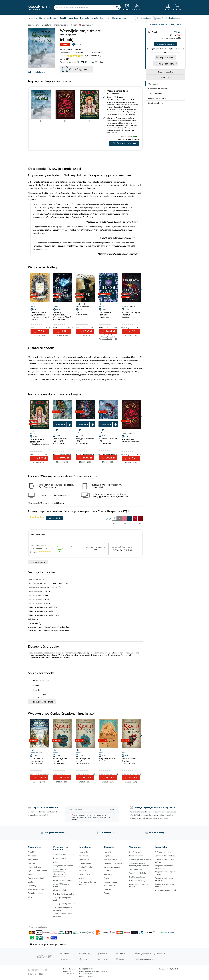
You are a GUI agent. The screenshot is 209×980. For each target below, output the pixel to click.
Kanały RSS (3, 951)
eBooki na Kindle (60, 890)
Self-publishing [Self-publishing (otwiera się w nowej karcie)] (157, 833)
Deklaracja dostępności (113, 863)
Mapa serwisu (110, 886)
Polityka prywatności (113, 859)
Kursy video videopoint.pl (165, 890)
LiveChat (108, 889)
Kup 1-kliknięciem (166, 64)
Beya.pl (84, 959)
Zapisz (113, 809)
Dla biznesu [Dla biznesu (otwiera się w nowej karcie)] (106, 833)
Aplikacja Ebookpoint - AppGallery (63, 909)
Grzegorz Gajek (124, 128)
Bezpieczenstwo (60, 858)
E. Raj (127, 112)
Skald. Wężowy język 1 (83, 760)
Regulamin (108, 856)
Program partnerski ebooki (140, 859)
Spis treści (156, 103)
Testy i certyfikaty (36, 893)
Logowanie (83, 852)
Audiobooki (52, 18)
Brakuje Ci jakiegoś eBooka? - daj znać (154, 808)
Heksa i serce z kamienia (106, 314)
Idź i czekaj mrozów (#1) (108, 440)
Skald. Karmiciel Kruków (129, 760)
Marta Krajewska (74, 49)
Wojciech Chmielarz (123, 100)
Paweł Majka (120, 130)
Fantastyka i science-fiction (49, 627)
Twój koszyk (84, 859)
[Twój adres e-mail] (86, 809)
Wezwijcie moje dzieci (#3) (60, 440)
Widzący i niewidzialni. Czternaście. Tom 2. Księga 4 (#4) (63, 316)
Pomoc (61, 503)
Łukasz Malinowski (60, 763)
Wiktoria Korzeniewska (128, 121)
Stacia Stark (126, 317)
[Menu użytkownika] (168, 7)
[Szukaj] (117, 7)
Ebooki (42, 18)
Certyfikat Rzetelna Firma (165, 856)
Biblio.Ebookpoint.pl (145, 959)
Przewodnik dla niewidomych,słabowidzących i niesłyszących (60, 873)
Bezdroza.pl (161, 954)
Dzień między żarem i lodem (37, 760)
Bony (159, 18)
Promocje (85, 18)
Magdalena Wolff (113, 125)
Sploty (121, 959)
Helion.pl (66, 954)
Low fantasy (67, 627)
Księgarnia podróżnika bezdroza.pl (164, 879)
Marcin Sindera (112, 128)
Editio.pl (122, 954)
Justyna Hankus (131, 130)
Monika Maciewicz (126, 123)
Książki (63, 18)
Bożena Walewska (105, 761)
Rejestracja (83, 856)
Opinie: (95, 56)
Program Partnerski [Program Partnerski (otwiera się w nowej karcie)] (55, 833)
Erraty (106, 878)
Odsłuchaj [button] (59, 424)
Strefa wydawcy (136, 856)
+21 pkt (78, 44)
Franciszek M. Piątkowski (116, 112)
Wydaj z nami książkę (138, 873)
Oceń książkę (84, 874)
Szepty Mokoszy (115, 97)
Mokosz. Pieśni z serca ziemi (120, 118)
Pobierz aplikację (144, 18)
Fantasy (66, 630)
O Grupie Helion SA (163, 852)
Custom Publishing (137, 881)
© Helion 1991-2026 (35, 974)
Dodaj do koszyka (165, 44)
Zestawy (32, 882)
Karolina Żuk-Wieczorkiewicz (126, 114)
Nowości (95, 18)
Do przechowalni (165, 77)
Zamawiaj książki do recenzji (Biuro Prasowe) (139, 864)
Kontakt (107, 852)
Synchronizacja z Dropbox (64, 894)
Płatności (108, 874)
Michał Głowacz (82, 315)
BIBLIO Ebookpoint (137, 877)
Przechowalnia (85, 863)
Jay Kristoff (35, 319)
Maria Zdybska (104, 317)
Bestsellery (105, 18)
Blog (30, 897)
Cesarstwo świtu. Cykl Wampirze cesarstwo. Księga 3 (40, 315)
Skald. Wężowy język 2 (60, 760)
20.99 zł (110, 331)
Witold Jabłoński (112, 133)
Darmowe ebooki (120, 18)
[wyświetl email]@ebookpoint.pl (96, 971)
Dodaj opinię (54, 518)
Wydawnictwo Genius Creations (87, 52)
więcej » (75, 819)
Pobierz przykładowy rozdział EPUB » (43, 611)
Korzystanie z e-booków (63, 866)
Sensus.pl (104, 954)
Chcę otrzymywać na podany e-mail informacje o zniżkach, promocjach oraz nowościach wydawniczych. (89, 817)
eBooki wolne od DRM (62, 880)
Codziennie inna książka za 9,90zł (164, 25)
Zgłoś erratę (33, 619)
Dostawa (108, 871)
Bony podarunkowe (36, 889)
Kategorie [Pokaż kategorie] (33, 18)
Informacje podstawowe (63, 854)
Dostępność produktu (157, 98)
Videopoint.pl (68, 959)
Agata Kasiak (118, 102)
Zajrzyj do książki (36, 72)
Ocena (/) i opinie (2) (158, 89)
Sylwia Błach (111, 100)
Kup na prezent (167, 58)
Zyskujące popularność (37, 871)
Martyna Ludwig (126, 105)
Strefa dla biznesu (137, 852)
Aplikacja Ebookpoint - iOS (64, 904)
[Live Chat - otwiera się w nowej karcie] (137, 7)
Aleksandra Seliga (113, 121)
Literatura (32, 627)
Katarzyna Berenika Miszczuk (127, 109)
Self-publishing (135, 869)
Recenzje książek (111, 882)
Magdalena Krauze (113, 105)
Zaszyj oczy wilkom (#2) (85, 440)
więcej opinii (39, 562)
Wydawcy (32, 886)
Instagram (3, 932)
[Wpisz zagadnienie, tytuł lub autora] (84, 7)
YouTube (3, 937)
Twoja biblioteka (85, 867)
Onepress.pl (86, 954)
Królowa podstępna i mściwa (131, 314)
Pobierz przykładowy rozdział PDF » (43, 607)
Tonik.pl (175, 969)
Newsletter (83, 878)
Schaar (79, 312)
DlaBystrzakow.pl (144, 954)
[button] (141, 289)
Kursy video (73, 18)
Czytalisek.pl (105, 959)
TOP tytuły (33, 863)
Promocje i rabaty (35, 867)
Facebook (3, 921)
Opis (154, 84)
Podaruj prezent (173, 18)
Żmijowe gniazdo (107, 759)
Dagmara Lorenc (59, 319)
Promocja (65, 44)
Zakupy (56, 862)
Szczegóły (156, 93)
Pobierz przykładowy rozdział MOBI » (43, 615)
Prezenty (82, 871)
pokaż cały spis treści (43, 702)
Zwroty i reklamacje (112, 867)
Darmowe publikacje (36, 878)
